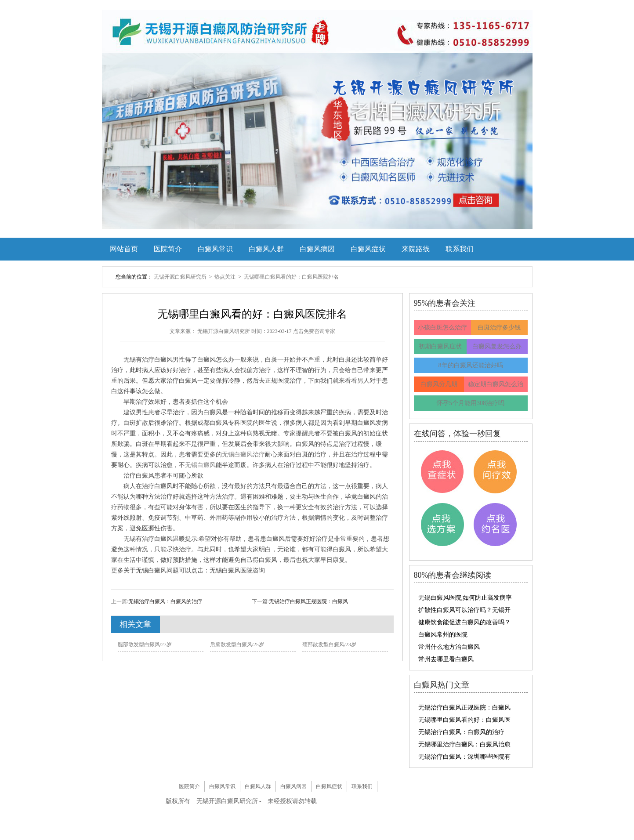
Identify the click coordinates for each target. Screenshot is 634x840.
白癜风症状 (368, 249)
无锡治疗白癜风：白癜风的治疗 (165, 601)
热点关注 (226, 277)
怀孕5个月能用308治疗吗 (471, 403)
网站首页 (124, 249)
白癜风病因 (317, 249)
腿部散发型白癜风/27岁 (145, 644)
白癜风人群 (266, 249)
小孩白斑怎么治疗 (442, 328)
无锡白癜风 (200, 465)
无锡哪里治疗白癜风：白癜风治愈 (464, 744)
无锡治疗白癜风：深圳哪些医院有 (464, 757)
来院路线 (416, 249)
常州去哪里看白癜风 (446, 659)
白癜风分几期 (439, 384)
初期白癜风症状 (440, 346)
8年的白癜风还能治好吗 (471, 365)
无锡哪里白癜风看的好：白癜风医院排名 (291, 277)
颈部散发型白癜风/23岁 (329, 644)
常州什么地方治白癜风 (449, 647)
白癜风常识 (215, 249)
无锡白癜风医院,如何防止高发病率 (465, 598)
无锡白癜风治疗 (243, 454)
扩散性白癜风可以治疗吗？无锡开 (464, 610)
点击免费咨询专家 (314, 331)
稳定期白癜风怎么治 (496, 384)
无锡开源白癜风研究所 (181, 277)
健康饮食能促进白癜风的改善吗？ (464, 622)
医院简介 (168, 249)
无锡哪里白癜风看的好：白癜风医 (464, 720)
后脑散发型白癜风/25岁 (237, 644)
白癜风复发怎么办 (497, 346)
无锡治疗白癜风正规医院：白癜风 (308, 601)
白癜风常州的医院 (443, 635)
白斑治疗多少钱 (499, 328)
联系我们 (460, 249)
